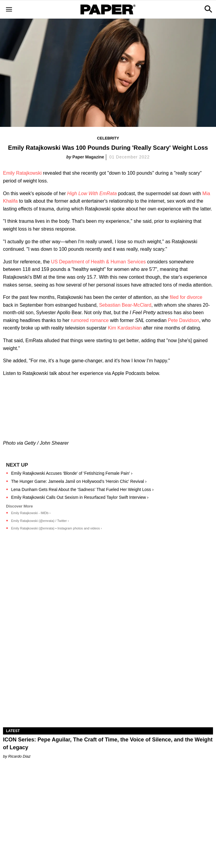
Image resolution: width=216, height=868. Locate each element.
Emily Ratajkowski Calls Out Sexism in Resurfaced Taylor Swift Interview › (80, 497)
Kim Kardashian (125, 328)
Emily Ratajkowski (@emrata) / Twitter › (40, 521)
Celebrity (108, 138)
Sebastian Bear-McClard (125, 305)
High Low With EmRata (92, 193)
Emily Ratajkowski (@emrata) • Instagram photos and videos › (56, 528)
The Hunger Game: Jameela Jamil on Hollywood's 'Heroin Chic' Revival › (79, 481)
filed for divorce (186, 297)
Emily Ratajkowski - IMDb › (31, 513)
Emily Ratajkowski (22, 173)
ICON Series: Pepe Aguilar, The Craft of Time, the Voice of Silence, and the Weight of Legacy (108, 743)
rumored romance (90, 320)
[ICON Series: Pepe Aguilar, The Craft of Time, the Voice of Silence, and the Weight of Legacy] (108, 675)
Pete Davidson (184, 320)
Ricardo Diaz (19, 756)
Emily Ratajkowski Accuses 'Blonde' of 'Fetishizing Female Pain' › (72, 473)
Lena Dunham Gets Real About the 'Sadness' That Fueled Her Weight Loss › (82, 489)
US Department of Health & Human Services (98, 262)
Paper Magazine (88, 157)
